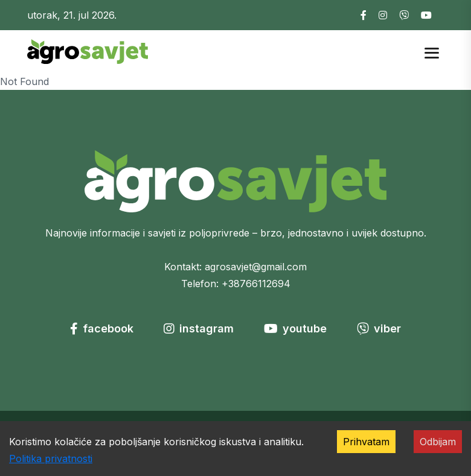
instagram (199, 328)
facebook (102, 328)
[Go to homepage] (88, 51)
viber (379, 328)
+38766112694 (256, 284)
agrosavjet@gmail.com (256, 267)
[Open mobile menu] (432, 52)
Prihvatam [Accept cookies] (366, 442)
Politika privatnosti (51, 459)
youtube (295, 328)
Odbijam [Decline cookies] (438, 442)
